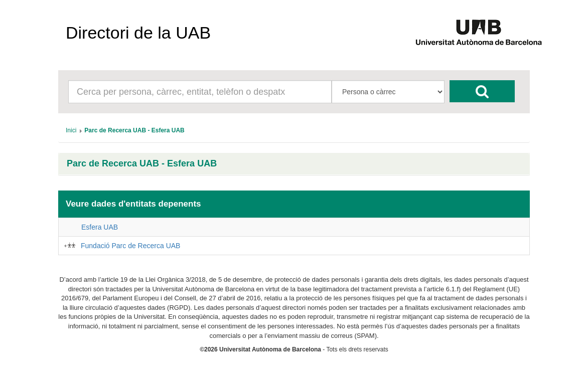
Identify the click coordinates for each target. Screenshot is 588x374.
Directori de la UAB (138, 33)
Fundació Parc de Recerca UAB (130, 246)
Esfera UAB (100, 227)
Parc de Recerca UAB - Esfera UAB (142, 164)
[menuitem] (71, 130)
